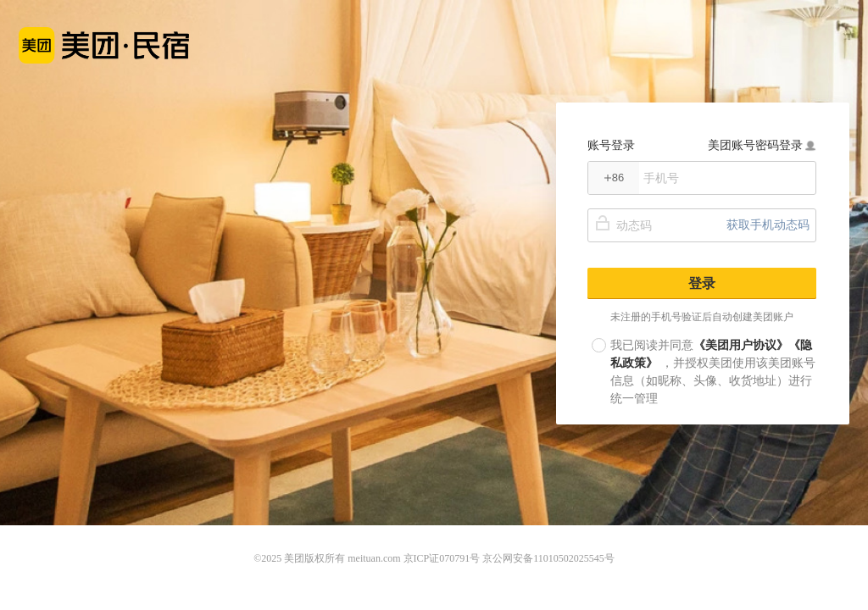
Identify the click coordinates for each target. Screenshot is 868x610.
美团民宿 (104, 36)
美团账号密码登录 (762, 145)
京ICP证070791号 (442, 558)
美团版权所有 (314, 558)
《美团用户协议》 (741, 345)
